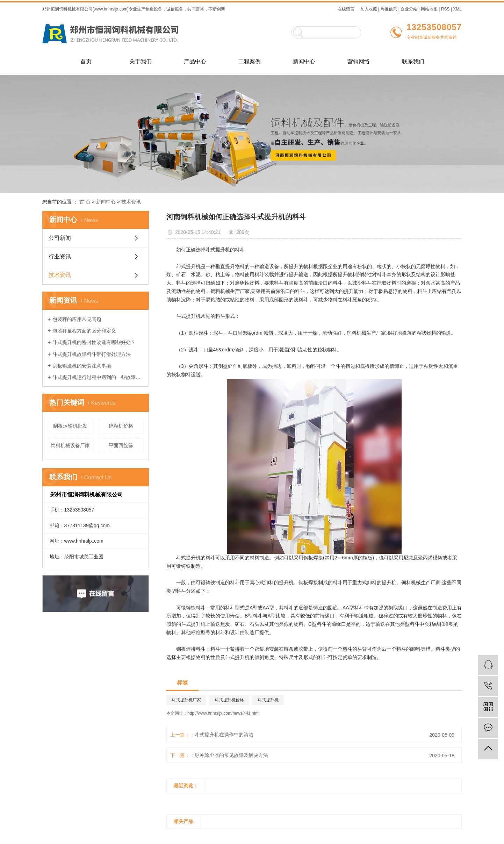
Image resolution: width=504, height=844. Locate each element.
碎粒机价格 (121, 426)
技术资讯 (131, 202)
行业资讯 (60, 256)
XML (457, 9)
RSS (445, 9)
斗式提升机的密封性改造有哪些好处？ (94, 342)
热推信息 (389, 9)
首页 (86, 61)
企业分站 (409, 9)
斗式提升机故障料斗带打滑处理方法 (92, 354)
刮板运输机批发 (70, 426)
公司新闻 (60, 238)
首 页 (85, 202)
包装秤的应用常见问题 (77, 319)
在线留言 (346, 9)
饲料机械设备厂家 (70, 445)
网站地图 (429, 9)
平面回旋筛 (121, 445)
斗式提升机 (268, 700)
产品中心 (195, 61)
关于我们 (141, 61)
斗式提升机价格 (229, 700)
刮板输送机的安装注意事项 (82, 366)
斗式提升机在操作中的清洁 (224, 735)
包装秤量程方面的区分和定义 (84, 331)
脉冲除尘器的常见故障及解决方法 (231, 755)
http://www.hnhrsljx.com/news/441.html (224, 713)
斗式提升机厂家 (186, 700)
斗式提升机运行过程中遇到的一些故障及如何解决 (98, 377)
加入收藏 (369, 9)
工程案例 (250, 61)
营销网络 (359, 61)
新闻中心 (304, 61)
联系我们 (413, 61)
